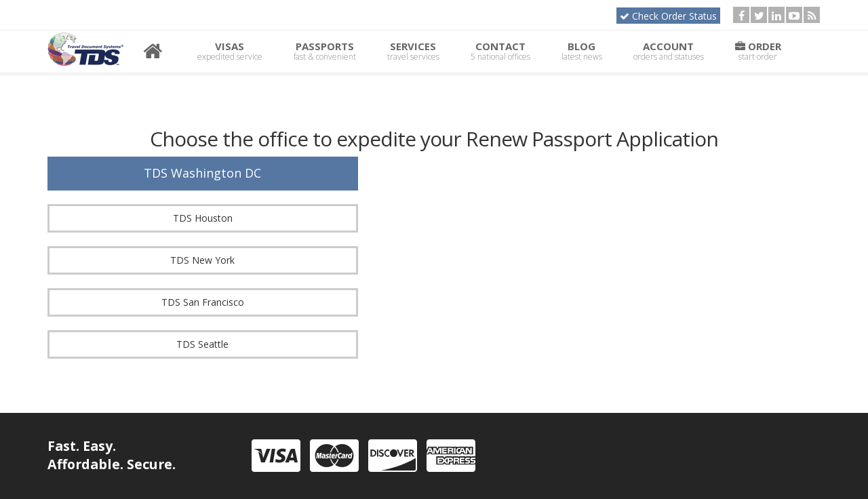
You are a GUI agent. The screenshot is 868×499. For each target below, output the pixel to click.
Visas (230, 51)
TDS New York (202, 260)
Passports (325, 51)
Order (758, 51)
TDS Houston (203, 218)
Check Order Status (668, 16)
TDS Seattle (202, 344)
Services (413, 51)
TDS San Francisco (203, 302)
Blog (582, 51)
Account (669, 51)
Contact (500, 51)
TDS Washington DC (202, 173)
